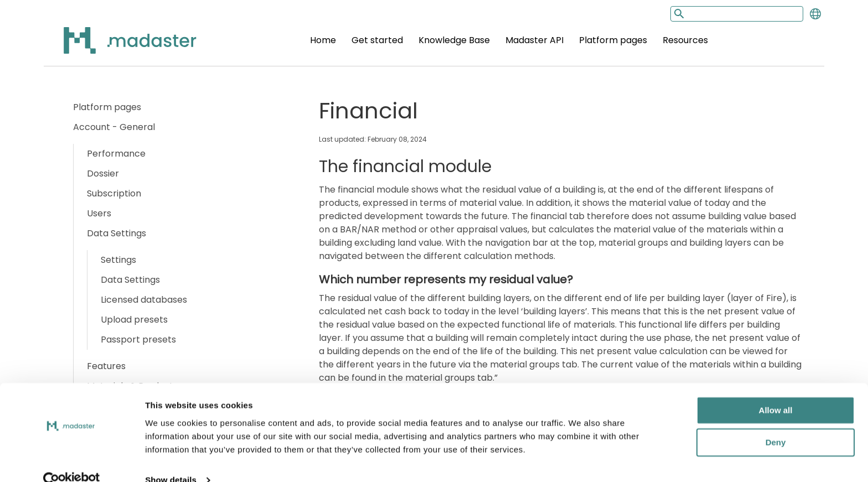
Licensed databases (144, 300)
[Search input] (737, 14)
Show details (171, 460)
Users (99, 213)
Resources (685, 40)
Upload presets (134, 320)
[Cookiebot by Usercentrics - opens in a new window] (72, 460)
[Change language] (815, 14)
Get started (377, 40)
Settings (118, 260)
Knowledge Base (454, 40)
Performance (116, 154)
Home (323, 40)
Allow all (776, 390)
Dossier (103, 173)
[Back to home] (116, 47)
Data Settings (117, 233)
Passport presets (138, 340)
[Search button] (678, 14)
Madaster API (534, 40)
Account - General (114, 127)
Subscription (114, 193)
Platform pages (613, 40)
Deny (776, 423)
